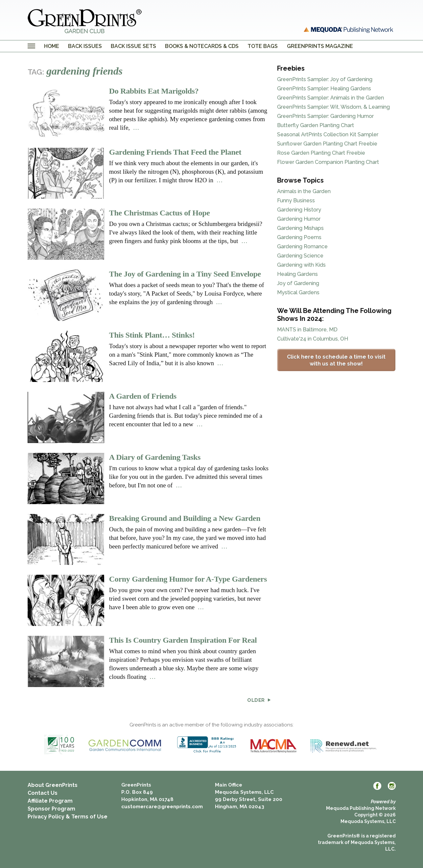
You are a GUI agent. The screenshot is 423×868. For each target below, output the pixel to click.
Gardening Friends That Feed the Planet (175, 152)
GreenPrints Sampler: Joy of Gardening (325, 79)
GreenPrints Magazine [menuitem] (320, 46)
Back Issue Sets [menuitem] (133, 46)
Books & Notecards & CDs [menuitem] (202, 46)
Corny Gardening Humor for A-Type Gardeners (188, 579)
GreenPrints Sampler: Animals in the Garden (330, 98)
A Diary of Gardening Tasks (155, 457)
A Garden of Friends (143, 396)
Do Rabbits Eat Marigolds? (154, 91)
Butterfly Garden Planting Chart (316, 125)
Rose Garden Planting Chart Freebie (321, 153)
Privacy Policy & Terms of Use (68, 817)
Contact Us (43, 793)
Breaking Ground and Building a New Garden (185, 518)
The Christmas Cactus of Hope (160, 213)
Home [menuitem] (52, 46)
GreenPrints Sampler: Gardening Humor (325, 116)
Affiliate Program (50, 801)
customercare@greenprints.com (162, 807)
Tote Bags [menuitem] (263, 46)
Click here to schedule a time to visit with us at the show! (336, 360)
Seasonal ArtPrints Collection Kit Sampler (328, 134)
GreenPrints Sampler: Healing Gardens (324, 89)
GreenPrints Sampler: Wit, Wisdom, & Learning (333, 107)
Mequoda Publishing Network (361, 808)
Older (259, 701)
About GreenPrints (53, 785)
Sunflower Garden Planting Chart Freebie (327, 144)
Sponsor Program (51, 809)
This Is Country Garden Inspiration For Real (183, 640)
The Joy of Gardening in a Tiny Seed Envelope (185, 274)
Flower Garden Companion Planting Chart (328, 162)
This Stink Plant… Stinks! (152, 335)
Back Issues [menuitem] (85, 46)
